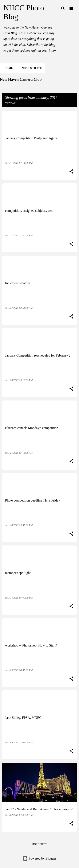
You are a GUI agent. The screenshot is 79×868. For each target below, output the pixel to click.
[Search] (63, 8)
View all (11, 103)
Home (7, 68)
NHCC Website (30, 68)
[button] (71, 172)
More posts (40, 844)
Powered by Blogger (40, 858)
